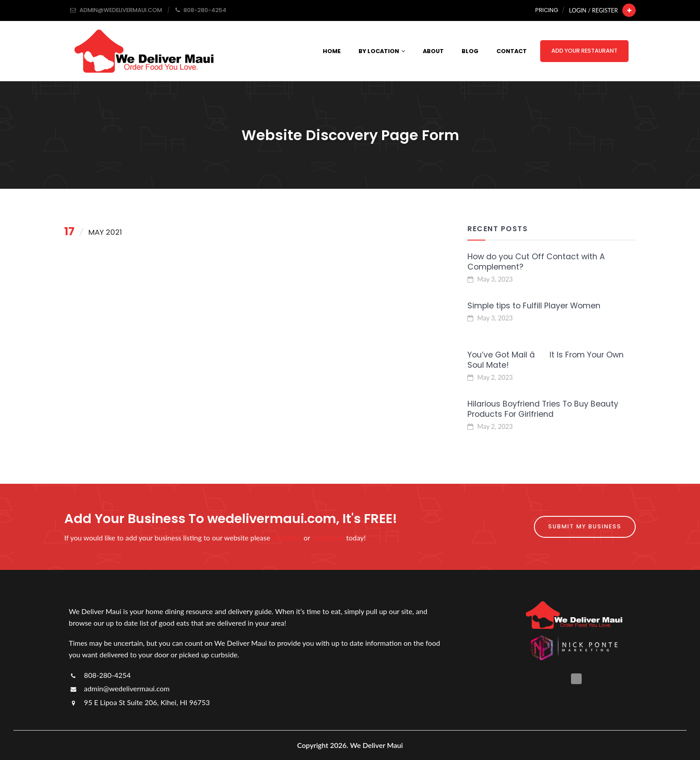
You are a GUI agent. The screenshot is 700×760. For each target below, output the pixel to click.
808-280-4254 (100, 675)
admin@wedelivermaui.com (119, 688)
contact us (328, 538)
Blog (470, 51)
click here (287, 538)
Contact (512, 51)
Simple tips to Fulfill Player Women (534, 306)
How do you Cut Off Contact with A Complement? (536, 262)
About (433, 51)
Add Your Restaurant (584, 51)
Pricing (547, 10)
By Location (382, 51)
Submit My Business (585, 526)
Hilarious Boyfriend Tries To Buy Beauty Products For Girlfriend (543, 409)
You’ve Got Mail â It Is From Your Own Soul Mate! (546, 360)
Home (332, 51)
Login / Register (594, 10)
